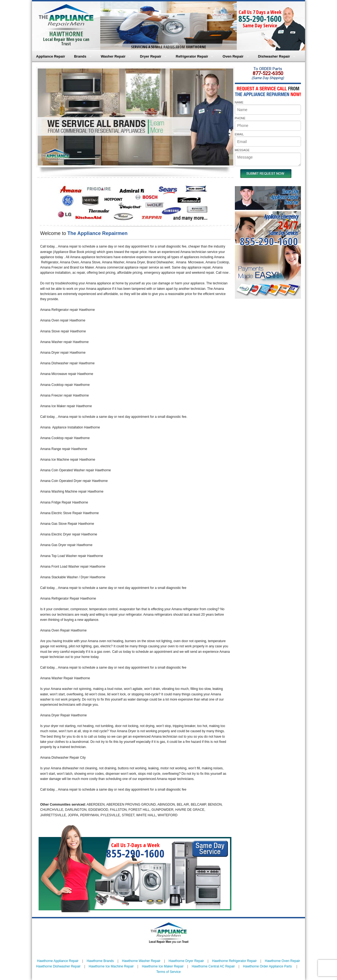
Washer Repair (113, 56)
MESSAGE (242, 150)
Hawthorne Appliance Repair (58, 961)
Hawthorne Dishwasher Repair (58, 966)
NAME (239, 102)
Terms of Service (168, 972)
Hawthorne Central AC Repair (213, 966)
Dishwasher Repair (274, 56)
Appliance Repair (51, 56)
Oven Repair (233, 56)
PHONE (240, 118)
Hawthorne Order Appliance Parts (267, 966)
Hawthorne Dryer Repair (186, 961)
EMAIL (239, 134)
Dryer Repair (151, 56)
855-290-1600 (260, 19)
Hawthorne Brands (100, 961)
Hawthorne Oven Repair (283, 961)
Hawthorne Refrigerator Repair (234, 961)
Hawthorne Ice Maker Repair (163, 966)
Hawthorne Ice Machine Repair (111, 966)
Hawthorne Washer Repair (141, 961)
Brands (80, 56)
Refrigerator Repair (192, 56)
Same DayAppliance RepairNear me (285, 197)
